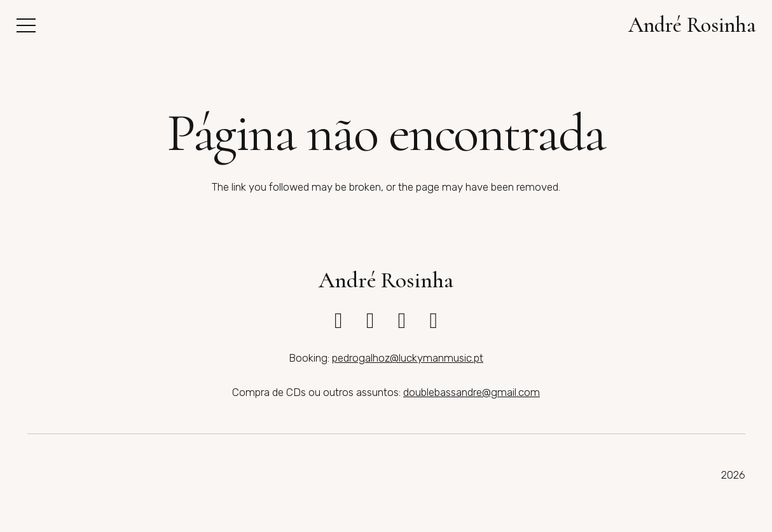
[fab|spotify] (433, 321)
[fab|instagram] (338, 321)
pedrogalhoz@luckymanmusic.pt (408, 358)
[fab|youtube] (370, 321)
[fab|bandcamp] (402, 321)
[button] (26, 25)
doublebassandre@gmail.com (472, 392)
